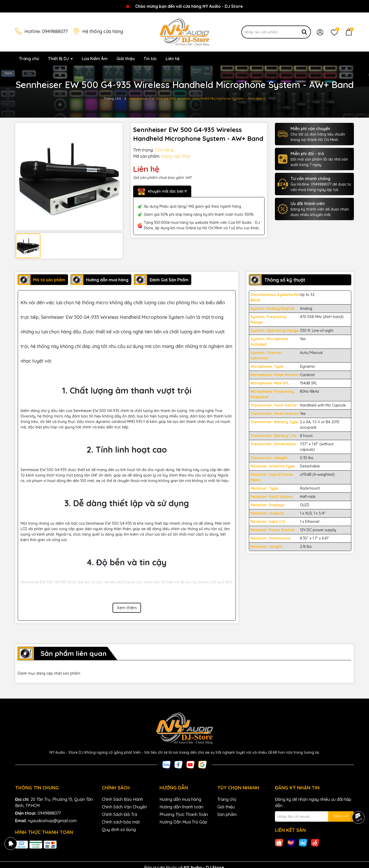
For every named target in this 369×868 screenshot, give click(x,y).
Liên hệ (173, 59)
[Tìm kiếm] (304, 32)
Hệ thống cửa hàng (103, 31)
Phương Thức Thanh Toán (184, 814)
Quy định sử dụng (119, 829)
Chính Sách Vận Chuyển (124, 807)
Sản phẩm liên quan (73, 653)
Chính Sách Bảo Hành (122, 799)
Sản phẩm (227, 814)
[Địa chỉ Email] (314, 816)
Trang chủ (29, 59)
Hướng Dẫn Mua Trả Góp (183, 822)
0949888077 (55, 31)
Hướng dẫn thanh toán (181, 807)
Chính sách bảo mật (121, 822)
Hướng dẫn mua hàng (180, 799)
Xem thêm (127, 608)
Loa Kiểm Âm (95, 59)
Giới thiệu (126, 59)
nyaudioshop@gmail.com (52, 821)
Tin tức (150, 59)
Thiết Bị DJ (59, 59)
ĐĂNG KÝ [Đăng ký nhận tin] (341, 816)
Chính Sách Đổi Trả (120, 814)
